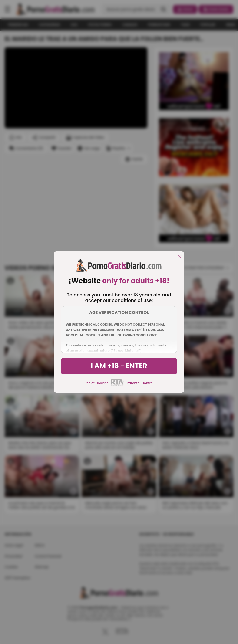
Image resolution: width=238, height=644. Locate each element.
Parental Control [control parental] (140, 383)
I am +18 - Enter (119, 366)
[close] (180, 257)
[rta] (117, 385)
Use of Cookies (97, 383)
